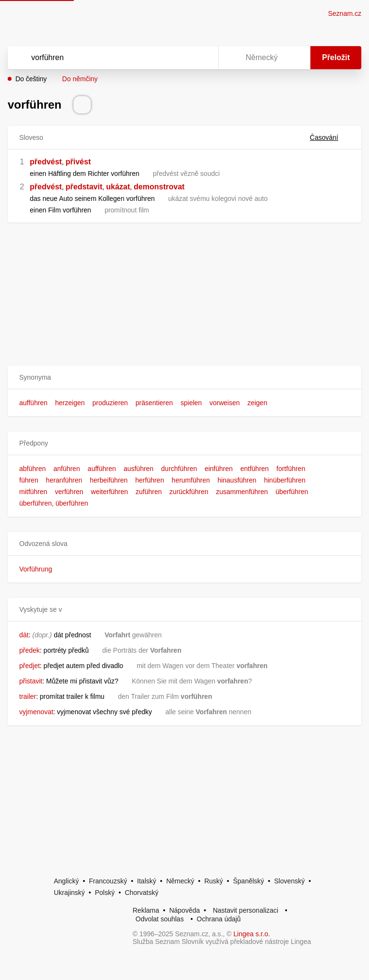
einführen (219, 469)
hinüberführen (284, 480)
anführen (67, 469)
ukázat (118, 187)
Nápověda (184, 910)
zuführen (148, 492)
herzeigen (70, 403)
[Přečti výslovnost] (82, 105)
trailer (28, 696)
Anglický (66, 881)
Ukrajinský (69, 893)
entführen (254, 469)
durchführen (179, 469)
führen (29, 480)
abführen (32, 469)
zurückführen (189, 492)
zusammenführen (242, 492)
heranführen (64, 480)
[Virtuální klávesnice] (202, 58)
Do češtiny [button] (31, 79)
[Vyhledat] (100, 58)
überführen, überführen (54, 503)
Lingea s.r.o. (252, 934)
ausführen (138, 469)
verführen (69, 492)
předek (30, 650)
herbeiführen (109, 480)
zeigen (257, 403)
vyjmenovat (36, 712)
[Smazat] (181, 58)
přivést (78, 162)
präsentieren (154, 403)
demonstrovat (159, 187)
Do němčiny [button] (80, 79)
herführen (150, 480)
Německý (180, 881)
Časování (330, 137)
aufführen (33, 403)
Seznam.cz (345, 13)
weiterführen (109, 492)
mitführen (33, 492)
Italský (147, 881)
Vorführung (36, 569)
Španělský (249, 881)
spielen (191, 403)
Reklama (146, 910)
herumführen (191, 480)
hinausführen (237, 480)
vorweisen (225, 403)
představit (84, 187)
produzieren (110, 403)
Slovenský (289, 881)
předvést (46, 162)
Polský (105, 893)
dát (24, 635)
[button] (184, 378)
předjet (30, 666)
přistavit (31, 681)
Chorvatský (142, 893)
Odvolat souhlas (160, 919)
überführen (292, 492)
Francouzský (108, 881)
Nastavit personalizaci (246, 910)
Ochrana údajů (219, 919)
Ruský (214, 881)
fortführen (291, 469)
